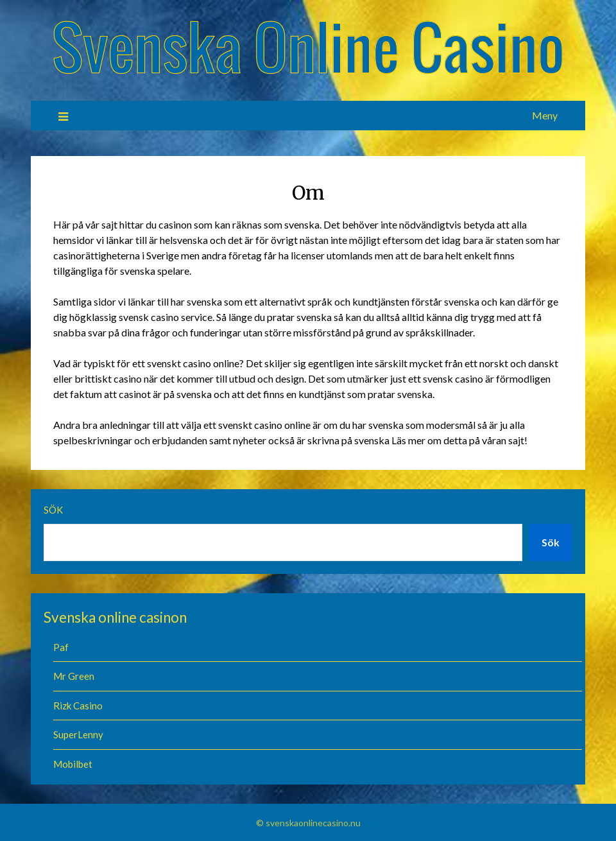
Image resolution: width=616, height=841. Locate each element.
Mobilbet (73, 764)
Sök (53, 510)
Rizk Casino (79, 706)
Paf (61, 647)
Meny (545, 115)
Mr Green (74, 676)
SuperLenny (79, 734)
